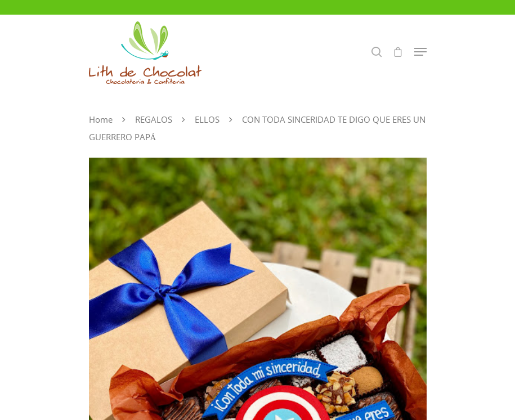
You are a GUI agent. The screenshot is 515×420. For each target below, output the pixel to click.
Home (101, 119)
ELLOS (207, 119)
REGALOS (154, 119)
